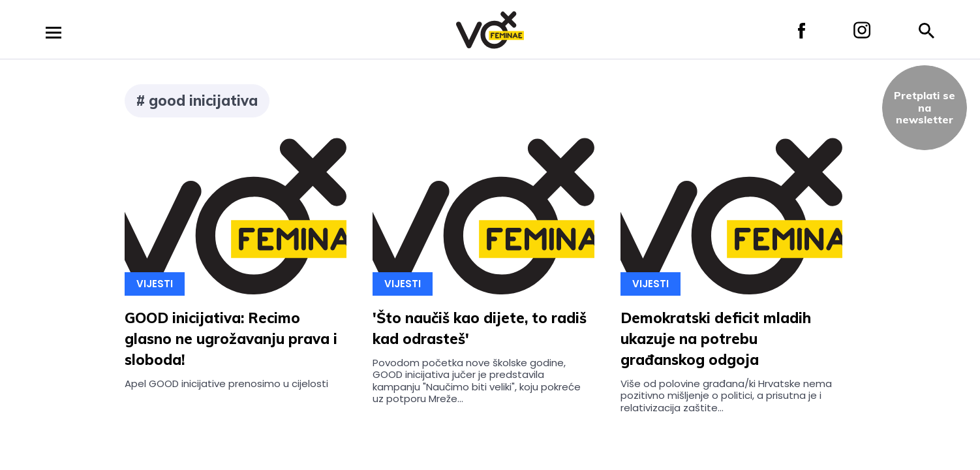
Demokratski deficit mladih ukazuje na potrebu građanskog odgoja (716, 339)
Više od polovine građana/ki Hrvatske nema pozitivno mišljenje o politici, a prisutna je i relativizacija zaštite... (726, 396)
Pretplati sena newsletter (925, 107)
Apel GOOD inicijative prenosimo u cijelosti (226, 384)
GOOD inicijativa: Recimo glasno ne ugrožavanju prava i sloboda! (231, 339)
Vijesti (155, 284)
